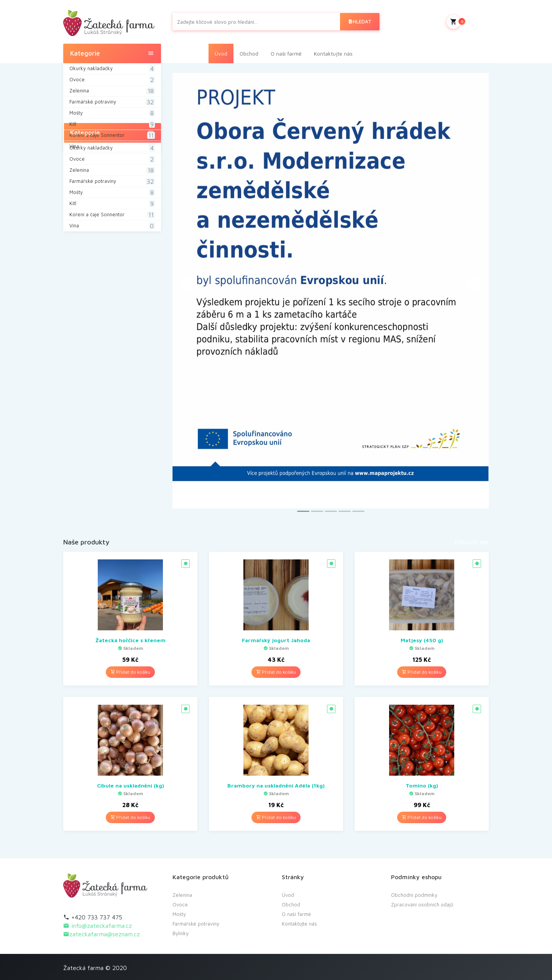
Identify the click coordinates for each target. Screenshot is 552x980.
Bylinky (181, 933)
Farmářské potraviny (196, 924)
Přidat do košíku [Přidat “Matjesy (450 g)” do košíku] (422, 672)
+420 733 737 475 (93, 917)
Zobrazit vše (472, 542)
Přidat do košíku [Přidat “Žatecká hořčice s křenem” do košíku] (130, 672)
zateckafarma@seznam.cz (102, 934)
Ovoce (180, 904)
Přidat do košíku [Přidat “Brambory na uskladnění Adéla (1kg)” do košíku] (276, 817)
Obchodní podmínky (414, 895)
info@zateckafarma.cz (98, 926)
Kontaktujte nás (333, 53)
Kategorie (112, 53)
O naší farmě (286, 53)
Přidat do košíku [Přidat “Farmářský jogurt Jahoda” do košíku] (276, 672)
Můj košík (468, 22)
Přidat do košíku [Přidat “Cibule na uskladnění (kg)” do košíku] (130, 817)
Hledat (360, 21)
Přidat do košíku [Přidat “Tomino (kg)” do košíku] (422, 817)
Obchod (249, 53)
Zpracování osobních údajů (422, 904)
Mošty (179, 914)
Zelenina (182, 895)
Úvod (221, 53)
